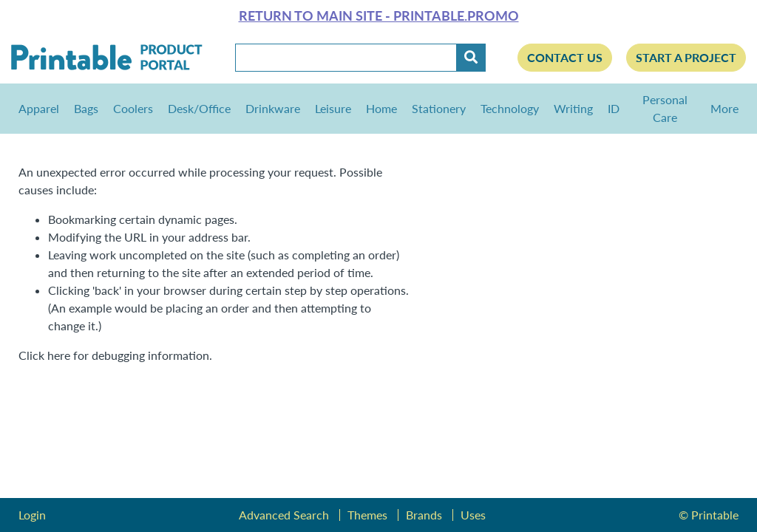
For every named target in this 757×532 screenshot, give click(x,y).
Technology (510, 108)
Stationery (439, 108)
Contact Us (565, 57)
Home (381, 108)
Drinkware (273, 108)
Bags (86, 108)
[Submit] (471, 58)
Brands (424, 515)
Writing (573, 108)
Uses (473, 515)
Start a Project (686, 57)
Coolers (133, 108)
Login (32, 515)
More (721, 108)
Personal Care (665, 108)
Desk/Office (199, 108)
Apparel (39, 108)
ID (614, 108)
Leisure (333, 108)
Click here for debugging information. (115, 355)
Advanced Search (284, 515)
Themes (367, 515)
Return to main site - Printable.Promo (379, 16)
